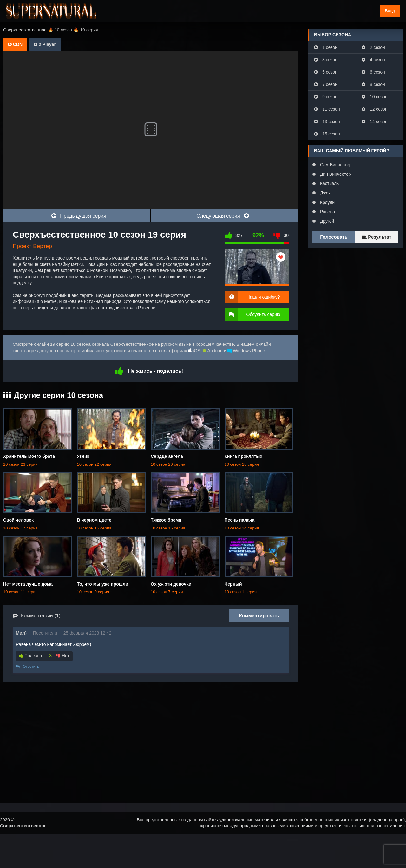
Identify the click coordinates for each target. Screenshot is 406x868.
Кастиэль (329, 183)
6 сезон (373, 72)
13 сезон (327, 122)
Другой (326, 221)
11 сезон (327, 109)
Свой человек (18, 520)
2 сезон (373, 47)
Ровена (327, 212)
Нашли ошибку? (263, 297)
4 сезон (373, 60)
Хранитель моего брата (29, 456)
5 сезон (326, 72)
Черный (233, 584)
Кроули (327, 202)
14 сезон (375, 122)
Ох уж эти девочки (171, 584)
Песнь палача (240, 520)
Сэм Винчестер (335, 165)
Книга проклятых (244, 456)
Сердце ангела (167, 456)
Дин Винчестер (335, 174)
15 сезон (327, 134)
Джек (325, 193)
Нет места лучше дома (28, 584)
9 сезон (326, 97)
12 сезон (375, 109)
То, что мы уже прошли (103, 584)
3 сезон (326, 60)
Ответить (27, 667)
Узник (83, 456)
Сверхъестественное (23, 826)
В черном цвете (94, 520)
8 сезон (373, 84)
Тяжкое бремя (166, 520)
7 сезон (326, 84)
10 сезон (375, 97)
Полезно (30, 656)
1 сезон (326, 47)
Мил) (21, 633)
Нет (63, 656)
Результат (377, 237)
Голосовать (334, 237)
